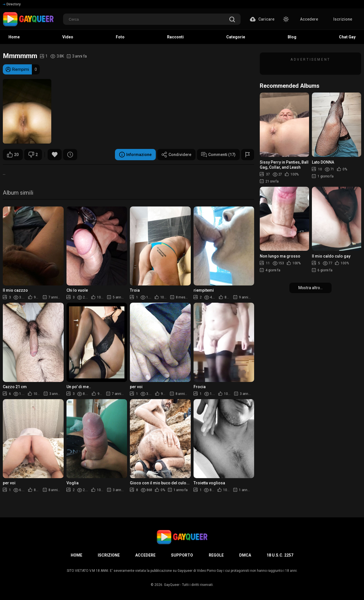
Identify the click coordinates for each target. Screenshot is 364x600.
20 (13, 155)
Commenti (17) (218, 155)
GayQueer (172, 585)
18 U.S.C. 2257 (280, 555)
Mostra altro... (310, 288)
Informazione (135, 155)
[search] (232, 20)
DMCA (245, 555)
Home (76, 555)
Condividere (176, 155)
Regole (216, 555)
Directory (12, 4)
